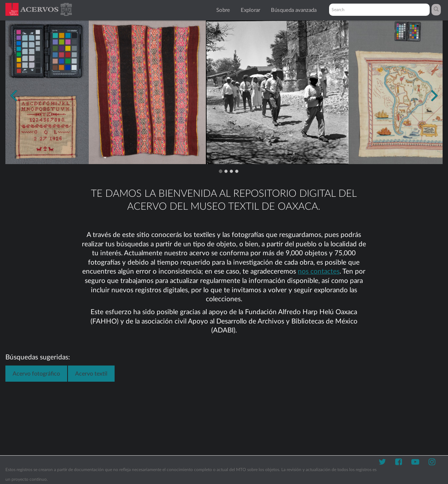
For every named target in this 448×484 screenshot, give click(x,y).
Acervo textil (91, 374)
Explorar (250, 10)
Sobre (223, 10)
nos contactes (319, 272)
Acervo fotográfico (36, 374)
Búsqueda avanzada (294, 10)
